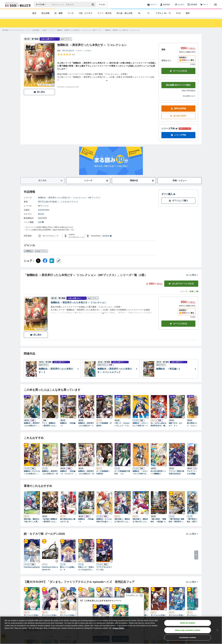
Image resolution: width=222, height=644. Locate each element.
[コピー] (59, 261)
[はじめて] (180, 5)
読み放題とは (189, 96)
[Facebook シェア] (45, 261)
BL (140, 13)
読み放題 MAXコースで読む (178, 85)
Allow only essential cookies (188, 630)
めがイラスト (41, 251)
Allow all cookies (188, 623)
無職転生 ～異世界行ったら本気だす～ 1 (86, 424)
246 (41, 222)
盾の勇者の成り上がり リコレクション (195, 424)
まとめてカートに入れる (181, 284)
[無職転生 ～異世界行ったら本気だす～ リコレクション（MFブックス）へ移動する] (80, 30)
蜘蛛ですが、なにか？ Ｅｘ (176, 424)
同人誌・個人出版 (124, 13)
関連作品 (142, 181)
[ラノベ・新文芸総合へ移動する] (33, 30)
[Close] (217, 630)
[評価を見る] (66, 54)
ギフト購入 (168, 194)
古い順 (183, 291)
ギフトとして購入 (178, 201)
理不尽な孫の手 (68, 51)
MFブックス (43, 206)
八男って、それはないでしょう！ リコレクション (122, 425)
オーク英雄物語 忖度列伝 (104, 424)
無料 (188, 13)
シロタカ (88, 51)
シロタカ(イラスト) (69, 202)
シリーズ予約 (169, 129)
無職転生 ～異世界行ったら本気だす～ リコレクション (79, 302)
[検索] (93, 5)
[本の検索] (42, 5)
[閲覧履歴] (192, 5)
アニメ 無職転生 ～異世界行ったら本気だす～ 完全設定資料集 (50, 425)
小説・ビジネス (86, 13)
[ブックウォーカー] (17, 5)
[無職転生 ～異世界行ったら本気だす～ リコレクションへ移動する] (123, 30)
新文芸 (41, 214)
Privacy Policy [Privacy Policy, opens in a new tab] (118, 628)
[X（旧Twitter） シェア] (38, 261)
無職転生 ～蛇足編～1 (68, 424)
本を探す (102, 5)
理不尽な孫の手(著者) (48, 202)
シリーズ (96, 181)
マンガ (71, 13)
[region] (111, 630)
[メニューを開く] (215, 5)
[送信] (93, 5)
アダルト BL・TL (163, 13)
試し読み (39, 92)
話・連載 (58, 13)
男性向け (29, 251)
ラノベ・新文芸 (104, 13)
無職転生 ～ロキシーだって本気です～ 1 (140, 424)
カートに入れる (178, 71)
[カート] (204, 5)
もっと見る (192, 275)
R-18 (178, 13)
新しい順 (194, 291)
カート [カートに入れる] (178, 324)
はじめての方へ (178, 116)
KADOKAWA (44, 210)
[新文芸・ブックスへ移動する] (48, 30)
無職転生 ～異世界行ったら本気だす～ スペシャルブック (32, 425)
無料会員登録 (178, 108)
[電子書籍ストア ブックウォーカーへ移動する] (13, 30)
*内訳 (193, 64)
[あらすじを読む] (107, 77)
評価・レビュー (180, 180)
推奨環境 (107, 236)
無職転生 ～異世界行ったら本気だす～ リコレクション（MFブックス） (70, 198)
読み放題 (45, 13)
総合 (34, 13)
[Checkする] (53, 85)
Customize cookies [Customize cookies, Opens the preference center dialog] (188, 637)
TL (148, 13)
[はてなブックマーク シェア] (52, 261)
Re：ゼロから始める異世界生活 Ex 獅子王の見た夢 (159, 425)
